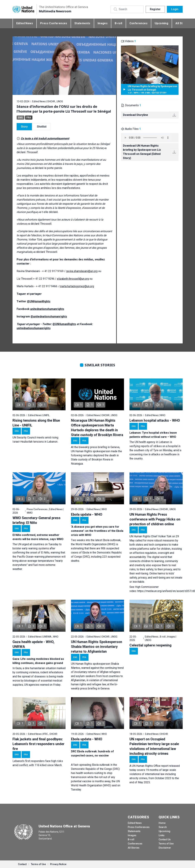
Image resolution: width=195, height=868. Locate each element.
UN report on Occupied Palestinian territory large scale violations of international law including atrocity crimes (154, 746)
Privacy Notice (58, 864)
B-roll (118, 23)
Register (155, 9)
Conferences (138, 23)
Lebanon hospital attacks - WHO (155, 420)
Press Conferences (54, 23)
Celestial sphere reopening (150, 645)
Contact (22, 864)
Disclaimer (165, 848)
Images (103, 23)
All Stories (134, 848)
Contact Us (165, 839)
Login (175, 9)
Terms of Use (166, 844)
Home (162, 823)
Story (24, 127)
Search (163, 827)
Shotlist (42, 127)
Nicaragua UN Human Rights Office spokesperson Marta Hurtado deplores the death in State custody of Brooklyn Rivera (97, 428)
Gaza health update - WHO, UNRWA (33, 644)
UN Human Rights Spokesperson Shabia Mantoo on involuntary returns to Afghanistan (97, 647)
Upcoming (161, 23)
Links (162, 835)
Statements (82, 23)
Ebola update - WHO (87, 514)
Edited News (25, 23)
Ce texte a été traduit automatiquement (45, 138)
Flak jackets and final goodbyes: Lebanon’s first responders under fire (39, 744)
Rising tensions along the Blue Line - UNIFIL (36, 423)
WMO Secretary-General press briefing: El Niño (37, 520)
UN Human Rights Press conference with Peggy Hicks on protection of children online (155, 519)
